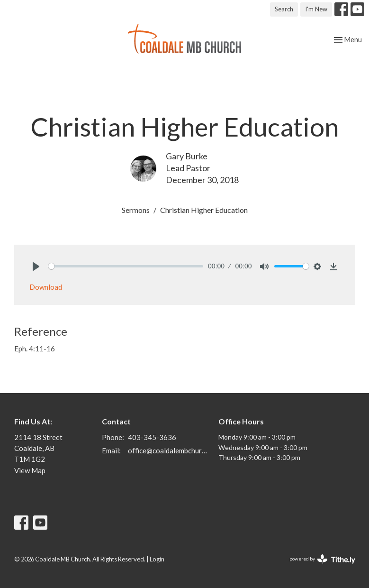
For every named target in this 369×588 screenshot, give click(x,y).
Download (46, 287)
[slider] (126, 266)
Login (157, 559)
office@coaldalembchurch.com (169, 450)
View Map (30, 470)
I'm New (316, 9)
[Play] (36, 266)
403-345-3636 (152, 437)
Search (284, 9)
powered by (322, 559)
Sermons (136, 210)
